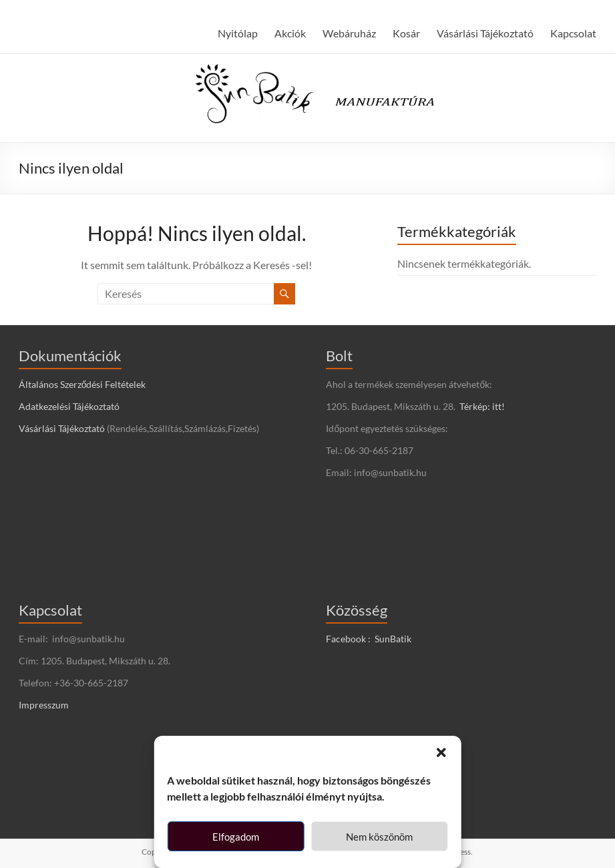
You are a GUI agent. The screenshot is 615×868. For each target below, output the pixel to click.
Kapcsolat (573, 33)
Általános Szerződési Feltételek (82, 384)
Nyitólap (238, 33)
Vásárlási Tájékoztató (485, 33)
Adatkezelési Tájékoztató (69, 406)
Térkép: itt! (482, 406)
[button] (441, 752)
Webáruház (349, 33)
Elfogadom (236, 837)
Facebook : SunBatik (369, 639)
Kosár (406, 33)
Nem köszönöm (379, 837)
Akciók (290, 33)
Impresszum (44, 705)
